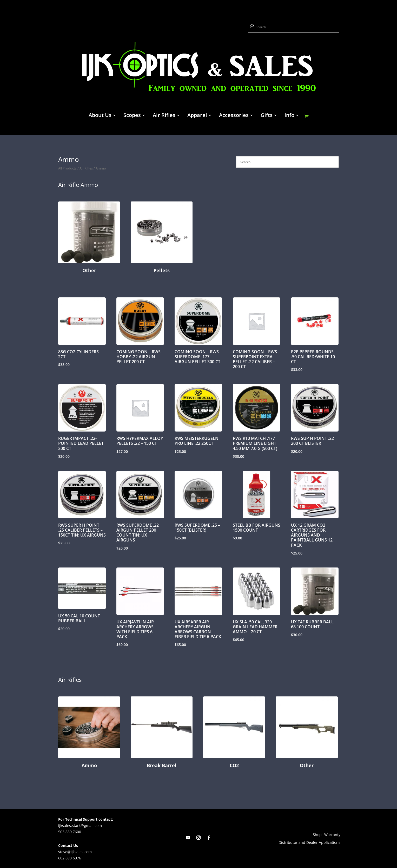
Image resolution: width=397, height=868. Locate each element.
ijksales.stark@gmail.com (80, 825)
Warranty (332, 835)
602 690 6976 (70, 858)
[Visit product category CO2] (234, 733)
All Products (67, 168)
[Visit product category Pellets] (162, 238)
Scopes (132, 116)
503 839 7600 (70, 832)
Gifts (267, 116)
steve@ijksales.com (75, 852)
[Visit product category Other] (89, 238)
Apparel (197, 116)
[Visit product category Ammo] (89, 733)
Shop (317, 835)
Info (289, 116)
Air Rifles (164, 116)
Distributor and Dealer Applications (309, 843)
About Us (100, 116)
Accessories (234, 116)
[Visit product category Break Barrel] (162, 733)
